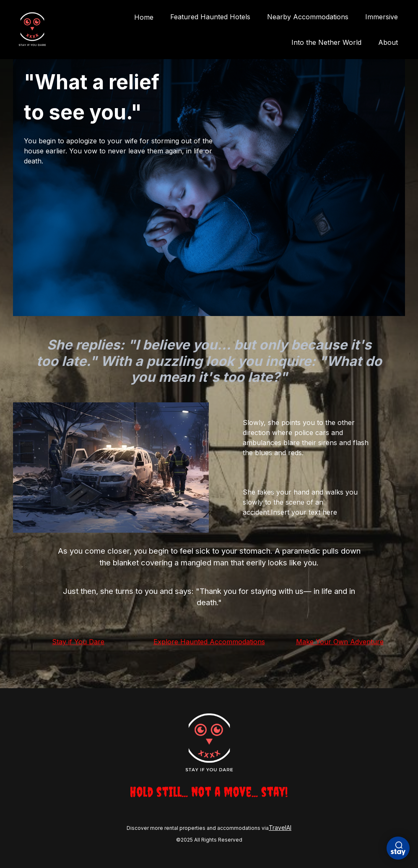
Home (144, 17)
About (388, 42)
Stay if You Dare (78, 642)
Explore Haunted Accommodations (209, 642)
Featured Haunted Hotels (210, 17)
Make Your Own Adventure (340, 642)
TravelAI (280, 828)
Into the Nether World (326, 42)
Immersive (382, 17)
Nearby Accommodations (308, 17)
